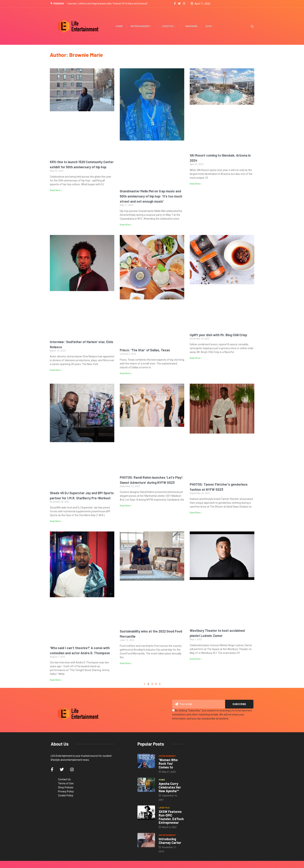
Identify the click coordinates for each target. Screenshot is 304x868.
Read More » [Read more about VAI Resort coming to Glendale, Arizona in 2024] (196, 184)
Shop (211, 26)
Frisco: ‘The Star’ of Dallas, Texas (145, 350)
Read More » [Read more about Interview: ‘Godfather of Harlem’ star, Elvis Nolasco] (56, 370)
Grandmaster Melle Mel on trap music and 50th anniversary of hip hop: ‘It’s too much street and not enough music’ (151, 196)
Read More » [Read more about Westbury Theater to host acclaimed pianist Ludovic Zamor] (196, 659)
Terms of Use (66, 783)
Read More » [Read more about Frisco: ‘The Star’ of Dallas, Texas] (126, 373)
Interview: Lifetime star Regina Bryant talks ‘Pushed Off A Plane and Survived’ (108, 4)
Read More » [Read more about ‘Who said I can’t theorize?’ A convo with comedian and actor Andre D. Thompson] (56, 680)
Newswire (193, 26)
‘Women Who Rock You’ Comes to (168, 763)
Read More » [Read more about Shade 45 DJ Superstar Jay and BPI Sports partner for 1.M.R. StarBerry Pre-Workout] (56, 521)
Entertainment (143, 26)
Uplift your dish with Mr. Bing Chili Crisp (218, 335)
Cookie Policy (66, 795)
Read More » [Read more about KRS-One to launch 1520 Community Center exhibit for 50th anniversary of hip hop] (56, 190)
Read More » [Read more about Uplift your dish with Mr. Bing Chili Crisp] (196, 358)
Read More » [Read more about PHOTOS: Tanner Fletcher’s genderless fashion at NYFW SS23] (196, 513)
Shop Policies (66, 787)
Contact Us (64, 779)
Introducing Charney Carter (170, 841)
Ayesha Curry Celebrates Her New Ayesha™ (170, 787)
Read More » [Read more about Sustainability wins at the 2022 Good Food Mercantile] (126, 663)
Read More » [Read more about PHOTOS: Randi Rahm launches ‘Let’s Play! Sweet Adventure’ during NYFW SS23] (126, 506)
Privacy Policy (66, 791)
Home (120, 26)
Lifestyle (170, 26)
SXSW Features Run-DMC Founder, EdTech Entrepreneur (171, 817)
